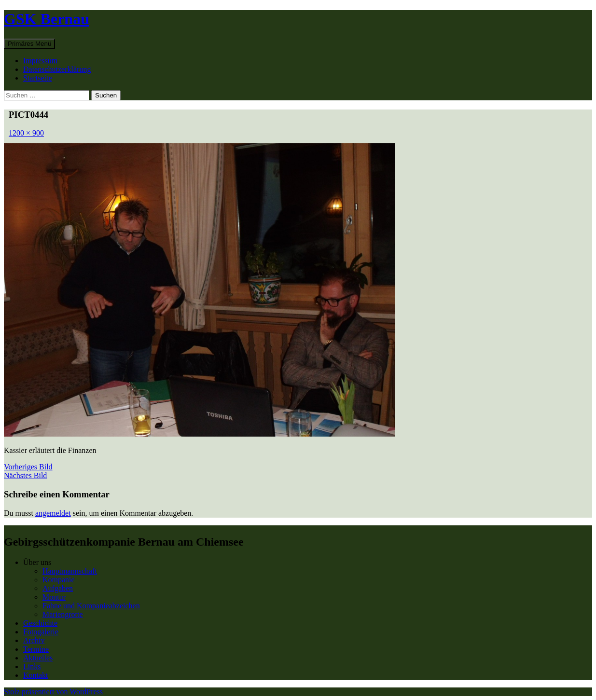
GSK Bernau (47, 19)
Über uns (37, 562)
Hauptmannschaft (70, 571)
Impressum (40, 61)
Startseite (38, 78)
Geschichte (40, 623)
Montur (54, 597)
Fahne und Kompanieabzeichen (91, 606)
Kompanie (59, 580)
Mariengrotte (63, 614)
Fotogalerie (41, 632)
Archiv (34, 640)
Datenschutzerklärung (57, 69)
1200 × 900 (26, 133)
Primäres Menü (29, 44)
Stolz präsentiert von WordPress (53, 692)
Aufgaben (58, 588)
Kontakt (36, 675)
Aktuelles (38, 658)
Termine (36, 649)
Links (32, 666)
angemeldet (53, 513)
